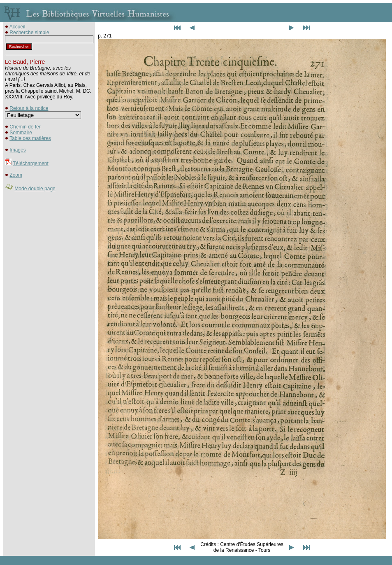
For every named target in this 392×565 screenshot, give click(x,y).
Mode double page (35, 189)
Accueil (17, 27)
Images (17, 150)
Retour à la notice (29, 108)
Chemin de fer (25, 127)
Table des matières (30, 138)
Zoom (16, 175)
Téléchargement (31, 163)
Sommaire (21, 133)
